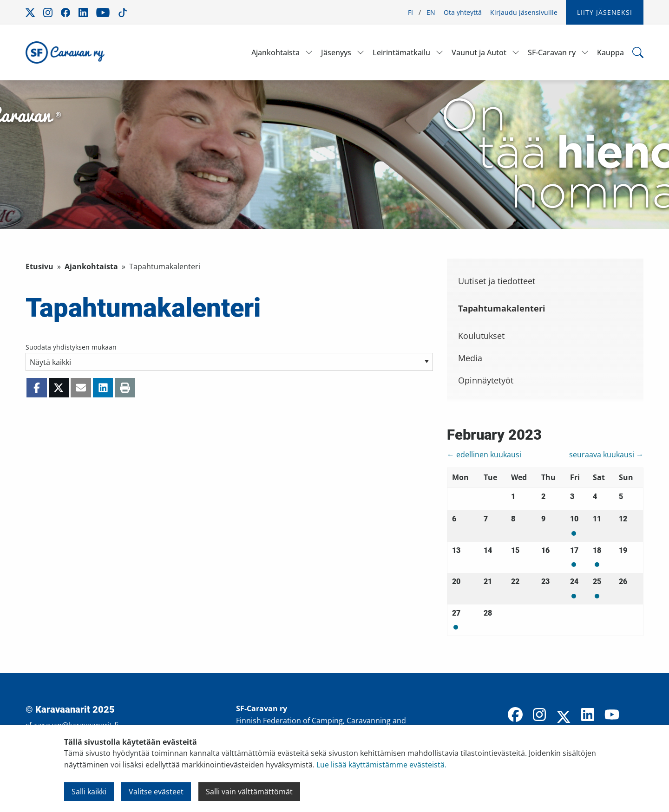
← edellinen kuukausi (484, 455)
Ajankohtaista (275, 52)
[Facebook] (515, 715)
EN (431, 12)
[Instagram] (539, 715)
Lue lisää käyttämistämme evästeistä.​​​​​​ (381, 765)
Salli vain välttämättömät (249, 792)
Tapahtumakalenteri (502, 308)
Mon (574, 533)
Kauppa (610, 52)
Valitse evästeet (156, 792)
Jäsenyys (336, 52)
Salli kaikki (89, 792)
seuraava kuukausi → (606, 455)
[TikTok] (636, 715)
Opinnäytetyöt (486, 380)
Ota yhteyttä (463, 12)
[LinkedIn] (588, 715)
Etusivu (39, 266)
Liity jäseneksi (605, 12)
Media (470, 358)
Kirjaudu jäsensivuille (524, 12)
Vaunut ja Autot (479, 52)
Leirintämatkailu (401, 52)
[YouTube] (612, 715)
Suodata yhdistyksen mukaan (71, 347)
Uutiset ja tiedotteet (497, 281)
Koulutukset (481, 336)
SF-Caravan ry (552, 52)
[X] (564, 718)
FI (410, 12)
